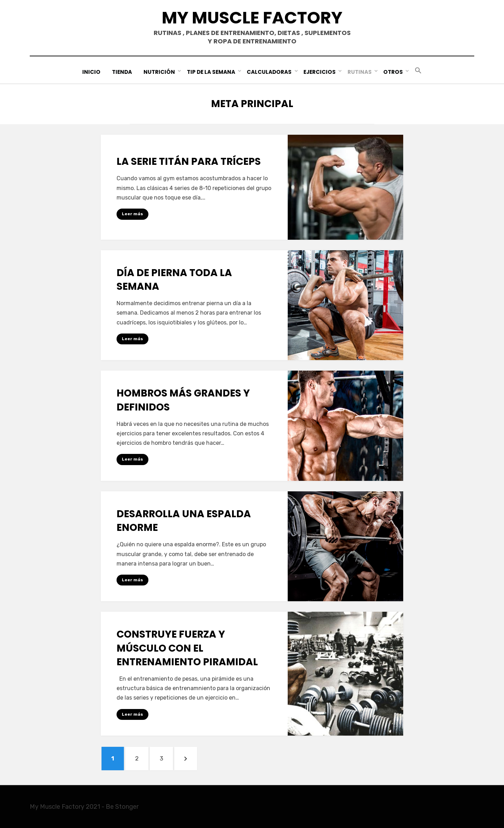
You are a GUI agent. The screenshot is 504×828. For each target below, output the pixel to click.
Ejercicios (320, 72)
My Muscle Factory (252, 18)
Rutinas (360, 72)
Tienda (122, 72)
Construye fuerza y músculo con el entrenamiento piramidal (187, 648)
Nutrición (160, 72)
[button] (418, 71)
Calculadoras (270, 72)
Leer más (132, 214)
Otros (393, 72)
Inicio (92, 72)
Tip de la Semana (211, 72)
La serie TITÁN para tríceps (189, 162)
